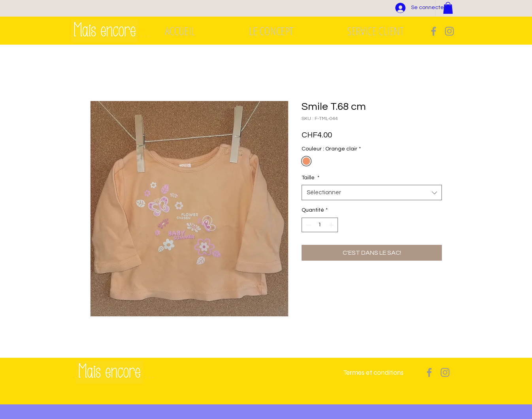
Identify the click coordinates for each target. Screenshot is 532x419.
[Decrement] (308, 225)
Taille (310, 178)
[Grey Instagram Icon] (449, 31)
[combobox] (372, 193)
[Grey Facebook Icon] (434, 31)
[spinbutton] (320, 225)
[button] (448, 8)
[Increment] (332, 225)
